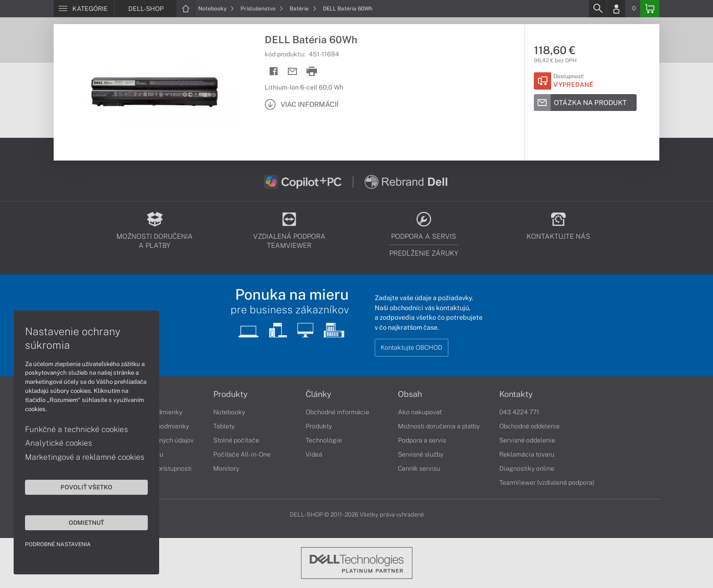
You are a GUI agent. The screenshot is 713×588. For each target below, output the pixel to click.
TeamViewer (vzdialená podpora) (547, 482)
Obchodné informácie (337, 412)
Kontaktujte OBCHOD (412, 347)
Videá (314, 454)
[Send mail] (293, 72)
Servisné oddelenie (527, 440)
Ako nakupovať (420, 412)
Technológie (324, 440)
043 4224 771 (519, 412)
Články (319, 394)
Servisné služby (421, 454)
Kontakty (516, 394)
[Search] (598, 9)
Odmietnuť (86, 523)
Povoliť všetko (86, 487)
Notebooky (216, 9)
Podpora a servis (422, 440)
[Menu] (84, 9)
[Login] (616, 9)
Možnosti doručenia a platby (439, 426)
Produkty (231, 394)
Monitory (226, 468)
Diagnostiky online (527, 468)
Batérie (303, 9)
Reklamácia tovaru (527, 454)
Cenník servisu (419, 468)
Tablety (224, 426)
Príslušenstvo (262, 9)
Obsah (410, 394)
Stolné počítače (236, 440)
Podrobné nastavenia (58, 544)
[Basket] (650, 9)
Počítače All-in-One (242, 454)
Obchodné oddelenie (530, 426)
